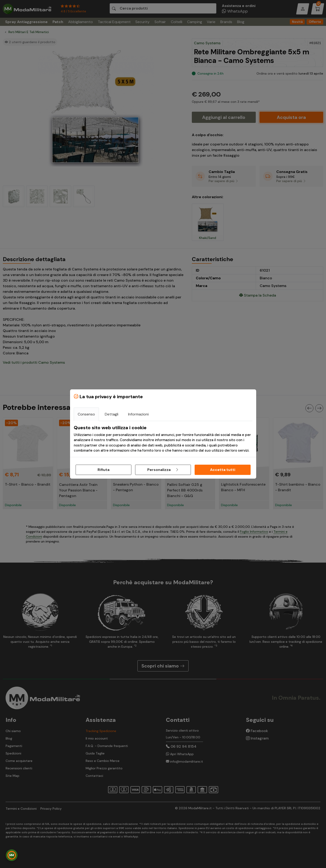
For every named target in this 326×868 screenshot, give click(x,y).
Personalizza (163, 470)
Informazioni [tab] (138, 414)
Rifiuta (103, 470)
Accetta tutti (223, 470)
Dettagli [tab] (112, 414)
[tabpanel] (163, 439)
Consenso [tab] (86, 414)
